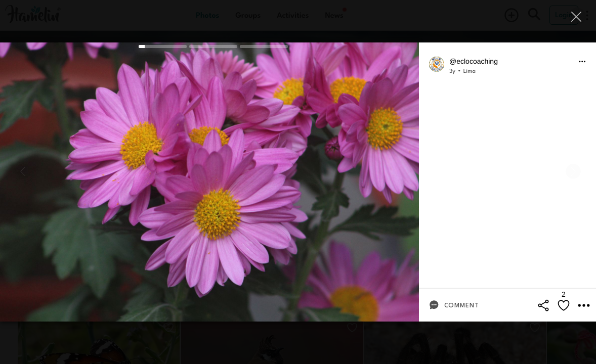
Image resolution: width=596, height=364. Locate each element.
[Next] (573, 171)
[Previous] (23, 171)
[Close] (577, 16)
